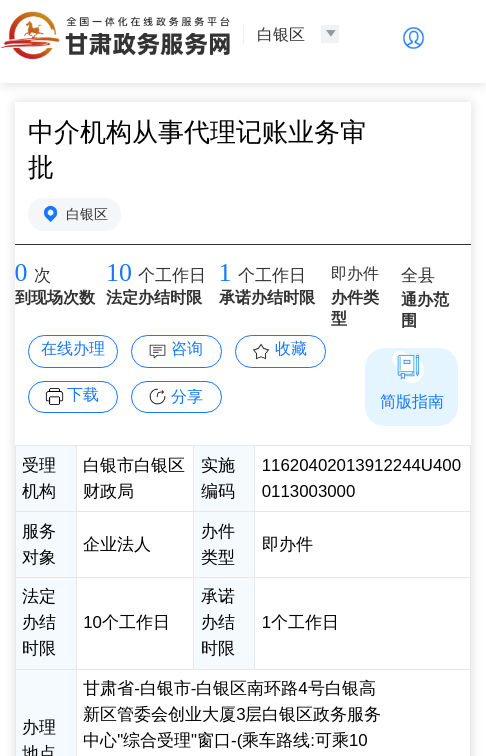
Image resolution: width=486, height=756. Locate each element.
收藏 (291, 348)
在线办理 (73, 348)
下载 (83, 394)
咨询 (187, 348)
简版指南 (412, 401)
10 (119, 272)
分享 (187, 396)
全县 (418, 275)
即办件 (355, 273)
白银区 (87, 214)
